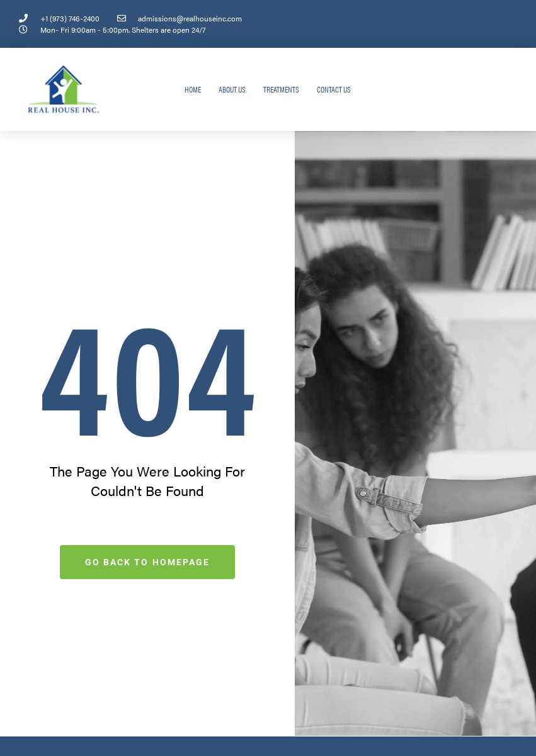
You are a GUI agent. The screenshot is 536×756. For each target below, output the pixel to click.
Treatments (281, 89)
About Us (232, 89)
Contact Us (334, 89)
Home (193, 89)
